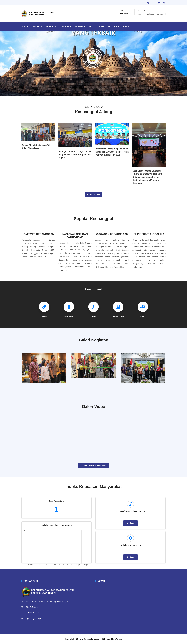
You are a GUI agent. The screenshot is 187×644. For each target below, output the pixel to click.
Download (65, 26)
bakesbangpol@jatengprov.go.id (152, 14)
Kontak (101, 26)
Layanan (37, 26)
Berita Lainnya (94, 195)
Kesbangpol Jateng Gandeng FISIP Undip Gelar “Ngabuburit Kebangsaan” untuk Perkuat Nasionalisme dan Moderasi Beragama (147, 177)
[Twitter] (28, 619)
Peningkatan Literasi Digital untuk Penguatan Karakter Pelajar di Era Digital (75, 155)
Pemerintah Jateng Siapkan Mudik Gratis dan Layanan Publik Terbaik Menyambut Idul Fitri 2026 (112, 152)
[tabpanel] (94, 63)
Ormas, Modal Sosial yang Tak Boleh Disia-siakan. (36, 147)
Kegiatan (51, 26)
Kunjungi (131, 523)
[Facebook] (22, 619)
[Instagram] (34, 619)
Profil (25, 26)
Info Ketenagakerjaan (118, 26)
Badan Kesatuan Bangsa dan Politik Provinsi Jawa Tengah (100, 639)
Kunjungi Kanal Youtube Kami (93, 465)
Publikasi (80, 26)
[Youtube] (40, 619)
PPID (91, 26)
